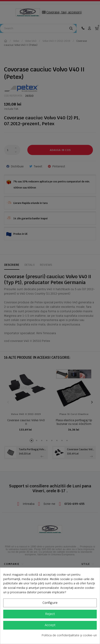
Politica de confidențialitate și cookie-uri (69, 635)
